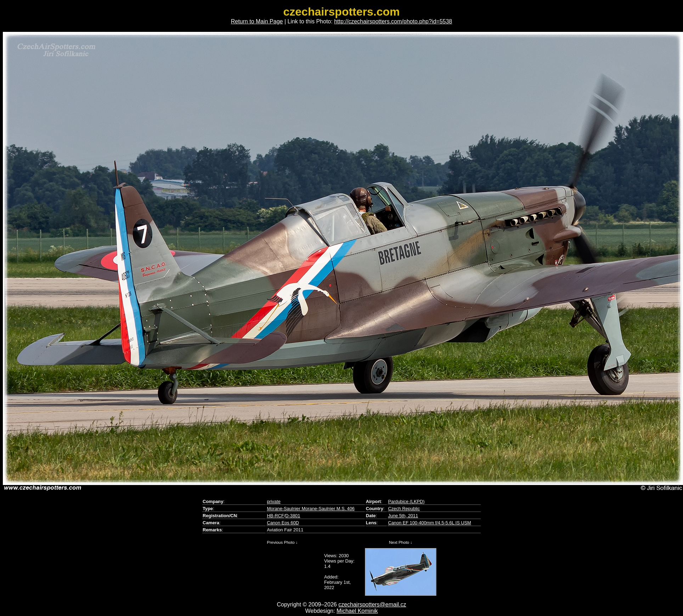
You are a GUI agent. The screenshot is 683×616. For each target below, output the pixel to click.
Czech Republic (404, 509)
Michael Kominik (357, 611)
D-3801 (293, 516)
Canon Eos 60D (283, 523)
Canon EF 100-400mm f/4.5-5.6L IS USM (429, 523)
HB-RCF (275, 516)
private (273, 501)
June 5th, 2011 (403, 516)
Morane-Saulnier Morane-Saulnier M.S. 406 (311, 509)
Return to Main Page (257, 21)
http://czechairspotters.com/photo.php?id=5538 (393, 21)
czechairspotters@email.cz (372, 604)
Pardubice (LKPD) (406, 501)
